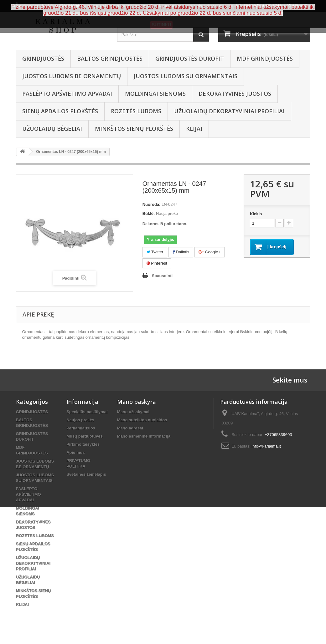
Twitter (155, 252)
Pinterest (157, 263)
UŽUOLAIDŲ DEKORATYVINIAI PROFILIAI (229, 111)
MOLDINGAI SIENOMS (155, 94)
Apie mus (76, 452)
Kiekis (256, 214)
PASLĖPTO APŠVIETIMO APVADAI (67, 94)
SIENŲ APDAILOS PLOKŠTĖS (60, 111)
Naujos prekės (80, 420)
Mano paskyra (137, 402)
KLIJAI (194, 129)
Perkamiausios (81, 428)
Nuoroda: (152, 204)
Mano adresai (130, 428)
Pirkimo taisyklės (83, 444)
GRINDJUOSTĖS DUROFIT (190, 58)
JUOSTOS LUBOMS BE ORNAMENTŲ (72, 76)
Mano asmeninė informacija (144, 436)
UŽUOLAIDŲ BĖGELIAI (52, 129)
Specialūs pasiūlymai (87, 412)
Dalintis (181, 252)
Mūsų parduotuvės (85, 436)
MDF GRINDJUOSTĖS (265, 58)
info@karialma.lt (266, 446)
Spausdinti (162, 276)
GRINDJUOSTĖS (43, 58)
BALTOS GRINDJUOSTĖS (110, 58)
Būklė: (149, 213)
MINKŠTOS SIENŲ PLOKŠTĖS (134, 129)
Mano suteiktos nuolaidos (142, 420)
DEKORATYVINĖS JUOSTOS (235, 94)
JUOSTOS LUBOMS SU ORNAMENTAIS (186, 76)
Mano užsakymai (133, 412)
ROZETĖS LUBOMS (136, 111)
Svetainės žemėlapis (86, 474)
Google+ (210, 252)
